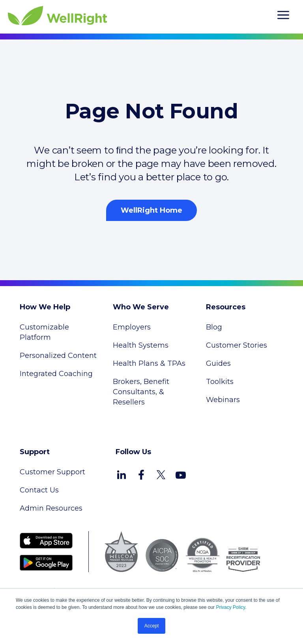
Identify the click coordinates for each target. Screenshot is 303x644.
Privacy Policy (230, 607)
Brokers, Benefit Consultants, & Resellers (141, 392)
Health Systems (141, 345)
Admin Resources (51, 508)
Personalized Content (58, 356)
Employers (132, 327)
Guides (218, 363)
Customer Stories (237, 345)
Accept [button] (152, 626)
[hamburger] (283, 16)
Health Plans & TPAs (149, 363)
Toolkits (220, 382)
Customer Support (52, 472)
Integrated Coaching (56, 374)
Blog (214, 327)
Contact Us (39, 490)
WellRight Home (151, 210)
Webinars (223, 400)
